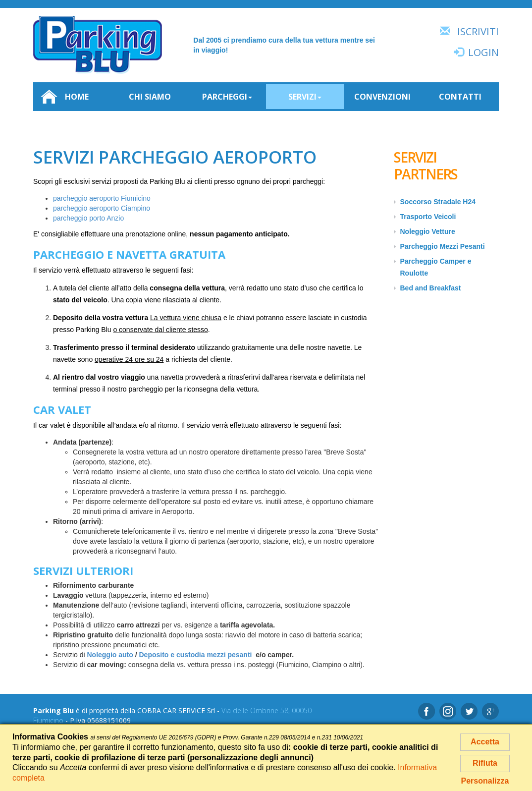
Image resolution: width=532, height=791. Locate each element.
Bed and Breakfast (431, 288)
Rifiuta (485, 763)
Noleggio (103, 655)
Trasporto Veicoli (428, 217)
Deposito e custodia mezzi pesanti (196, 655)
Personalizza (485, 781)
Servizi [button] (305, 97)
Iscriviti (478, 31)
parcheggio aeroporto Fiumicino (102, 198)
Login (483, 52)
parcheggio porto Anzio (88, 218)
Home (65, 97)
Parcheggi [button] (227, 97)
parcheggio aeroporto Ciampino (102, 208)
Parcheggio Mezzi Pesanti (443, 246)
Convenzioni (382, 97)
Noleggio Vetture (428, 231)
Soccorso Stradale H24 (438, 202)
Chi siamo (150, 97)
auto (126, 655)
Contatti (460, 97)
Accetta (485, 742)
